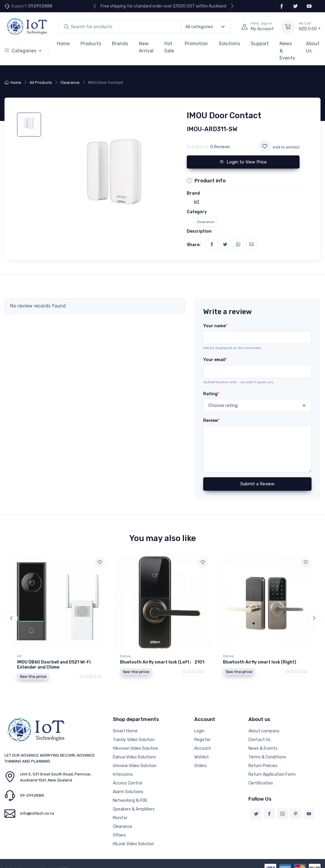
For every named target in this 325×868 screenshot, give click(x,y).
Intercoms (123, 774)
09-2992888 (32, 795)
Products (91, 44)
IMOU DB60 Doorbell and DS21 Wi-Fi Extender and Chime (54, 665)
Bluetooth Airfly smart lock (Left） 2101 (162, 662)
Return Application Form (272, 774)
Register (202, 739)
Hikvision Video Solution (136, 748)
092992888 (40, 6)
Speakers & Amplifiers (134, 809)
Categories (21, 51)
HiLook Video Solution (133, 843)
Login (199, 730)
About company (264, 730)
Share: (194, 245)
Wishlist (202, 756)
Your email (215, 360)
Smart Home (125, 730)
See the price (33, 676)
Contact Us (259, 739)
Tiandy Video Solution (134, 739)
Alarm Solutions (128, 791)
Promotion (196, 44)
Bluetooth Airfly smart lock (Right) (260, 662)
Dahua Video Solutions (134, 756)
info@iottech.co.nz (37, 813)
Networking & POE (130, 800)
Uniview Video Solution (135, 765)
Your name (215, 326)
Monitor (120, 817)
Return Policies (263, 765)
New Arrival (146, 47)
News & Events (287, 51)
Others (119, 835)
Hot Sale (169, 47)
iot (19, 656)
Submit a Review (257, 484)
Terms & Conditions (267, 756)
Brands (120, 44)
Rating (211, 394)
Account (203, 748)
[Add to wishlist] (265, 146)
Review (211, 421)
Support (260, 44)
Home (63, 44)
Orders (201, 765)
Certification (261, 783)
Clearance (70, 82)
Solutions (229, 44)
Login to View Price (243, 162)
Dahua (125, 656)
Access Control (127, 783)
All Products (41, 82)
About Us (313, 47)
